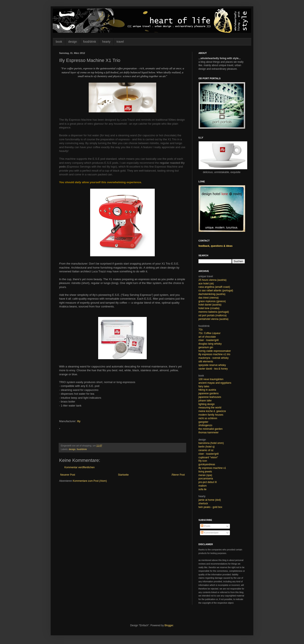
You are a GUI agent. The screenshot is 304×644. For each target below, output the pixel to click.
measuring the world (210, 408)
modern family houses (211, 415)
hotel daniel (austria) (210, 305)
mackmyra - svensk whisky (214, 358)
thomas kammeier (208, 433)
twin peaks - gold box (210, 507)
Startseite (123, 475)
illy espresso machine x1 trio (214, 354)
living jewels (205, 472)
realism (203, 486)
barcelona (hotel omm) (211, 443)
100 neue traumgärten (211, 379)
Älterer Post (178, 475)
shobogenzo (205, 425)
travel (120, 42)
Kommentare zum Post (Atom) (90, 481)
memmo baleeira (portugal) (214, 312)
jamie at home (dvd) (210, 500)
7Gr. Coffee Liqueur (210, 333)
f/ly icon (203, 461)
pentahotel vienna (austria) (213, 319)
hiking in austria (207, 390)
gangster (203, 422)
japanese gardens (208, 393)
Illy (79, 421)
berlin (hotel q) (207, 447)
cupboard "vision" (208, 457)
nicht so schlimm (208, 418)
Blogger (169, 625)
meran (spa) (205, 475)
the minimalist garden (210, 429)
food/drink (90, 42)
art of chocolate (207, 337)
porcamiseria (206, 479)
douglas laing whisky (210, 344)
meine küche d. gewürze (212, 411)
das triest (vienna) (208, 298)
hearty (106, 42)
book (59, 42)
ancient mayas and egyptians (215, 383)
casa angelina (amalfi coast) (214, 287)
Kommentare (210, 533)
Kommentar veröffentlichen (79, 467)
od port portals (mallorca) (212, 315)
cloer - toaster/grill (208, 340)
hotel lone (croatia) (209, 308)
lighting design (207, 404)
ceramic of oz (206, 450)
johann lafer (205, 401)
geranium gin (206, 347)
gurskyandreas (207, 464)
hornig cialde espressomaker (215, 351)
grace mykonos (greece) (212, 301)
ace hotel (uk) (206, 284)
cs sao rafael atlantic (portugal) (216, 291)
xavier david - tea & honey (213, 369)
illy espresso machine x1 (212, 468)
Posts (206, 526)
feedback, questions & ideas (215, 246)
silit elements (206, 362)
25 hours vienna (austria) (212, 280)
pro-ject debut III (208, 482)
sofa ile (202, 489)
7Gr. (201, 330)
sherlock (203, 503)
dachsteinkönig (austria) (212, 294)
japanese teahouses (210, 397)
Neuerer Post (68, 475)
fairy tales (204, 386)
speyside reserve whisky (212, 365)
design (73, 42)
